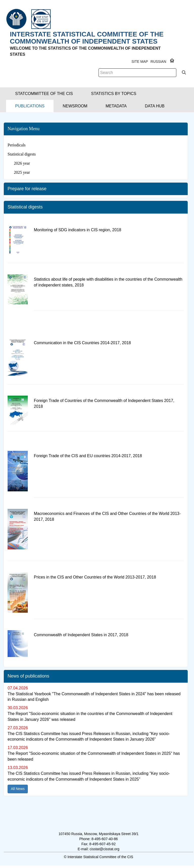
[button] (44, 94)
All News (18, 789)
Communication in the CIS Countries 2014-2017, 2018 (82, 343)
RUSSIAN (158, 62)
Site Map (140, 62)
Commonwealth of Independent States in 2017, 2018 (81, 635)
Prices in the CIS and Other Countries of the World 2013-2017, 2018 (95, 577)
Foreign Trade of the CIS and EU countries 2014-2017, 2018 (88, 456)
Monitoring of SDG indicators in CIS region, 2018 (78, 230)
